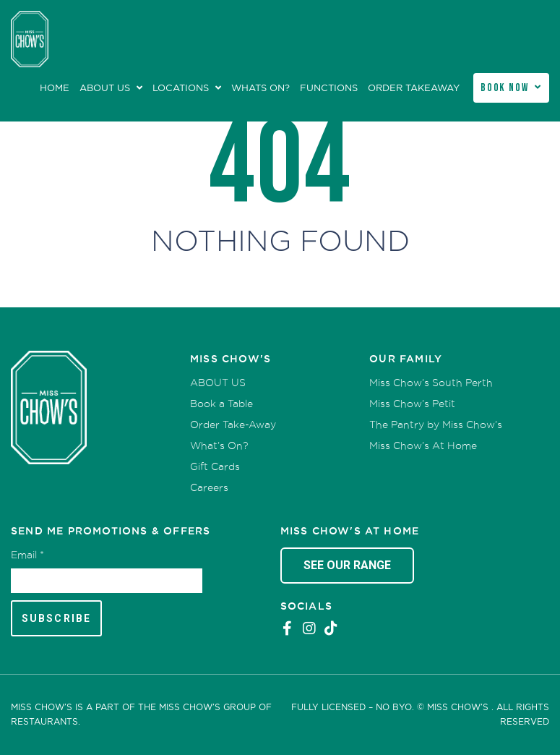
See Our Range (347, 565)
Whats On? (260, 88)
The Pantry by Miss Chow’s (436, 425)
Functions (329, 88)
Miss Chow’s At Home (423, 445)
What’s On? (219, 445)
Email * (27, 555)
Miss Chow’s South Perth (431, 383)
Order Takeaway (414, 88)
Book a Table (221, 404)
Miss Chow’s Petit (412, 404)
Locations (181, 88)
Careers (209, 487)
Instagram (309, 628)
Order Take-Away (233, 425)
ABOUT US (105, 88)
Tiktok (331, 628)
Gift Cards (215, 466)
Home (55, 88)
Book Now (505, 88)
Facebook (288, 628)
